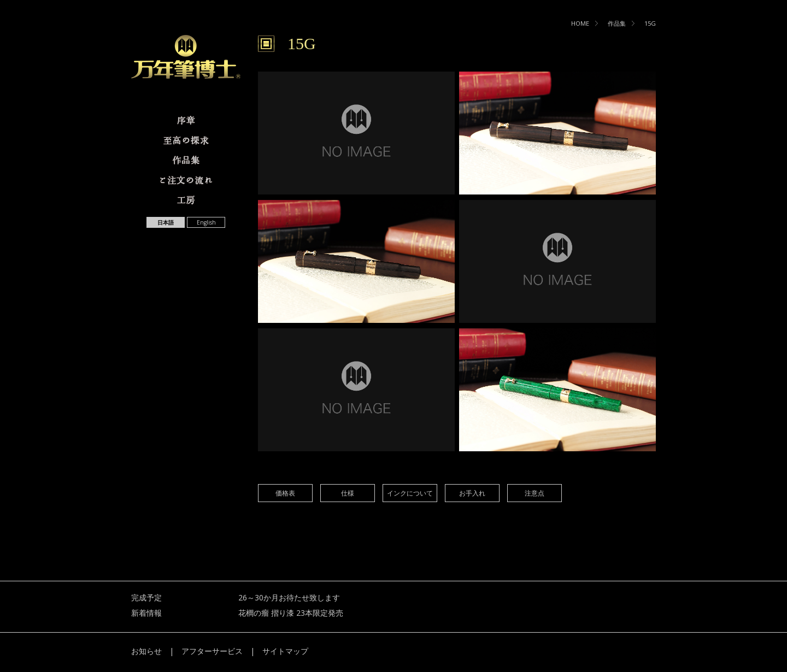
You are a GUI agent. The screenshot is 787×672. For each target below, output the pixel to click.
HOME (580, 23)
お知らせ (146, 651)
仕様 (348, 493)
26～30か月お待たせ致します (289, 597)
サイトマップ (285, 651)
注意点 (535, 493)
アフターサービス (212, 651)
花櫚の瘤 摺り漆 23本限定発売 (291, 613)
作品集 (617, 23)
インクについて (410, 493)
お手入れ (472, 493)
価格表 (285, 493)
